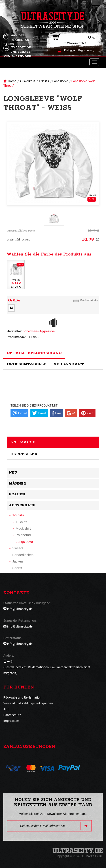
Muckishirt (23, 528)
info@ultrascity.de (20, 609)
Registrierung (86, 50)
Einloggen (70, 50)
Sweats (18, 548)
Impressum (11, 721)
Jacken (18, 561)
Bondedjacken (23, 555)
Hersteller (24, 454)
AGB (6, 709)
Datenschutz (12, 715)
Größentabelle (89, 300)
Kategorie (23, 442)
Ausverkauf (27, 81)
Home (12, 81)
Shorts (17, 568)
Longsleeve (60, 81)
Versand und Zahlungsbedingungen (28, 703)
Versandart (69, 364)
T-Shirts (44, 81)
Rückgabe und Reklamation (22, 697)
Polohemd (23, 535)
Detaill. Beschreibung (34, 353)
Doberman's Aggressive (39, 331)
